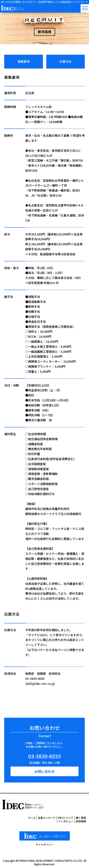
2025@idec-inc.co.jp (40, 684)
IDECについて (66, 818)
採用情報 (81, 821)
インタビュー (66, 821)
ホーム (32, 818)
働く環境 (81, 818)
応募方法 (65, 61)
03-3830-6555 (35, 679)
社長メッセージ (47, 818)
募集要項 (24, 61)
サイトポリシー (45, 844)
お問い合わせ (45, 771)
